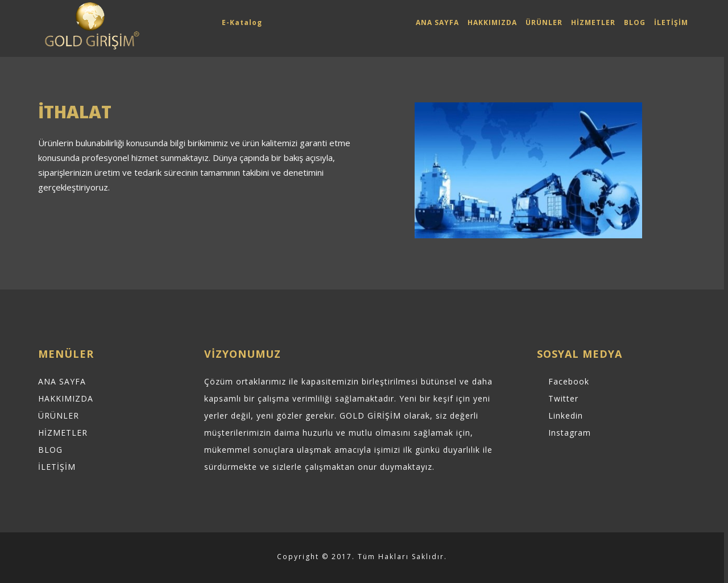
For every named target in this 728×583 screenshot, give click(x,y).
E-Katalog (242, 22)
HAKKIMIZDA (492, 22)
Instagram (570, 433)
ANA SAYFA (437, 22)
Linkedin (566, 415)
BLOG (635, 22)
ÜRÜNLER (544, 22)
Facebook (569, 381)
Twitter (563, 398)
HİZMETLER (593, 22)
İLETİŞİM (671, 22)
